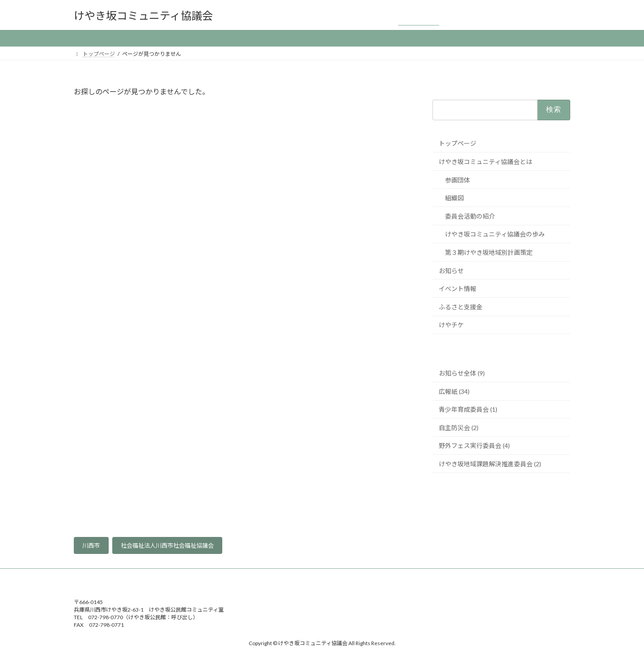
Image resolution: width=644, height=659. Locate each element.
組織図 (454, 198)
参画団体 (458, 180)
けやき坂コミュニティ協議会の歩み (495, 234)
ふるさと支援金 (461, 307)
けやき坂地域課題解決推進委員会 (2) (490, 464)
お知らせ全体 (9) (462, 373)
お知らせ (451, 271)
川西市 (91, 545)
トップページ (458, 144)
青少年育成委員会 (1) (468, 409)
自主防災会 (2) (459, 428)
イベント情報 (458, 289)
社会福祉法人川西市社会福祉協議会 (167, 545)
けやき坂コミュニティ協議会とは (485, 162)
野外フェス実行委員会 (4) (474, 446)
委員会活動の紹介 (470, 216)
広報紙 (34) (454, 391)
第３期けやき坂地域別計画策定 (489, 252)
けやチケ (451, 325)
